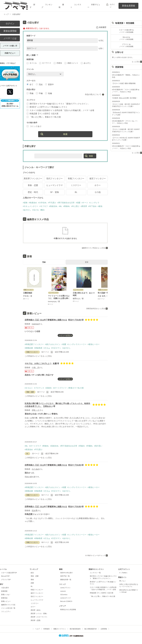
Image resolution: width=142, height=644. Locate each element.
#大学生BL (42, 203)
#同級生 (82, 446)
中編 (39, 94)
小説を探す (5, 588)
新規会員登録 (129, 6)
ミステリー (76, 186)
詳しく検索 (31, 55)
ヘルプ (37, 629)
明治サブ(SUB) (75, 320)
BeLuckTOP (5, 577)
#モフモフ (44, 207)
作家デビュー (10, 53)
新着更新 (4, 592)
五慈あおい (48, 407)
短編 (48, 94)
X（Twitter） (124, 573)
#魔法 (42, 210)
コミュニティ (6, 612)
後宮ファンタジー (98, 179)
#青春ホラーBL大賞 (76, 388)
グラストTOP (6, 580)
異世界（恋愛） (36, 621)
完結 (39, 85)
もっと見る (136, 62)
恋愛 (32, 583)
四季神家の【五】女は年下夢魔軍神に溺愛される (46, 320)
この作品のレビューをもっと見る (38, 356)
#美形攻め (29, 450)
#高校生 (49, 388)
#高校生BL (53, 207)
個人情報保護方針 (91, 629)
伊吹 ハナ (36, 410)
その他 (98, 193)
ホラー (98, 186)
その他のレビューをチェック (95, 556)
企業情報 (104, 629)
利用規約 (47, 629)
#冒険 (25, 203)
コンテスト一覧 (95, 573)
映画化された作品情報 (68, 610)
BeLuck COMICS (66, 602)
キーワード (45, 63)
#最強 (100, 207)
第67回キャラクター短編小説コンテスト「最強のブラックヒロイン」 (58, 104)
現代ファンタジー (55, 179)
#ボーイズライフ (60, 388)
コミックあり (34, 127)
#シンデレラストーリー (77, 345)
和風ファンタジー (76, 179)
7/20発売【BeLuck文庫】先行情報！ (125, 98)
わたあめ (35, 469)
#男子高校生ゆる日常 (66, 203)
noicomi (63, 592)
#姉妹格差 (38, 348)
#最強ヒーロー (94, 345)
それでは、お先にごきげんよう (38, 364)
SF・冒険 (55, 193)
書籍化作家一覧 (66, 580)
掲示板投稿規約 (75, 629)
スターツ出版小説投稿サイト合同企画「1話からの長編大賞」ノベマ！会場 (60, 111)
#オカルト (29, 388)
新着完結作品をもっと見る (96, 309)
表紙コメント (71, 63)
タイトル (32, 63)
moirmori (35, 324)
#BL (60, 207)
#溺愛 (78, 203)
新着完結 (4, 598)
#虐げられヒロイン (53, 345)
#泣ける (35, 210)
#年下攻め (92, 207)
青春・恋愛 (33, 186)
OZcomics (64, 595)
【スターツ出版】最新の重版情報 (124, 83)
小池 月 (35, 368)
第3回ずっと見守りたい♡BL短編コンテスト (47, 107)
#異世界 (84, 207)
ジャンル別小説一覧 (8, 608)
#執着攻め (33, 203)
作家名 (58, 63)
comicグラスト (65, 588)
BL (76, 193)
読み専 (35, 511)
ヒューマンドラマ (55, 186)
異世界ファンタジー (33, 179)
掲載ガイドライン (60, 629)
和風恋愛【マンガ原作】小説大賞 (42, 114)
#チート (85, 203)
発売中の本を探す (67, 573)
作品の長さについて (93, 95)
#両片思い (98, 446)
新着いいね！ (6, 595)
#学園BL (89, 446)
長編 (30, 94)
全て (30, 85)
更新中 (49, 85)
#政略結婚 (29, 348)
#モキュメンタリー (31, 207)
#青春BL (67, 207)
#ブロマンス (39, 388)
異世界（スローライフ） (39, 617)
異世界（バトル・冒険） (39, 614)
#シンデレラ (94, 203)
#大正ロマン (56, 348)
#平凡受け (52, 203)
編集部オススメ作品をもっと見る (94, 248)
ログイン (112, 6)
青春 (32, 580)
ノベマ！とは (10, 38)
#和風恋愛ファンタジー (34, 345)
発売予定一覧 (65, 577)
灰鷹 (55, 364)
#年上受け (75, 207)
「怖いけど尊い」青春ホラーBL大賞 (44, 117)
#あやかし (27, 210)
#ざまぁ (47, 348)
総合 (32, 573)
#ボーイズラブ (35, 446)
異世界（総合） (36, 610)
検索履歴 (101, 27)
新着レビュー (6, 602)
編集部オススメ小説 (8, 605)
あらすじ (86, 63)
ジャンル (30, 69)
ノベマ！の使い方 (10, 46)
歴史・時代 (33, 193)
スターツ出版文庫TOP (9, 573)
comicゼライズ (65, 598)
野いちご (123, 581)
